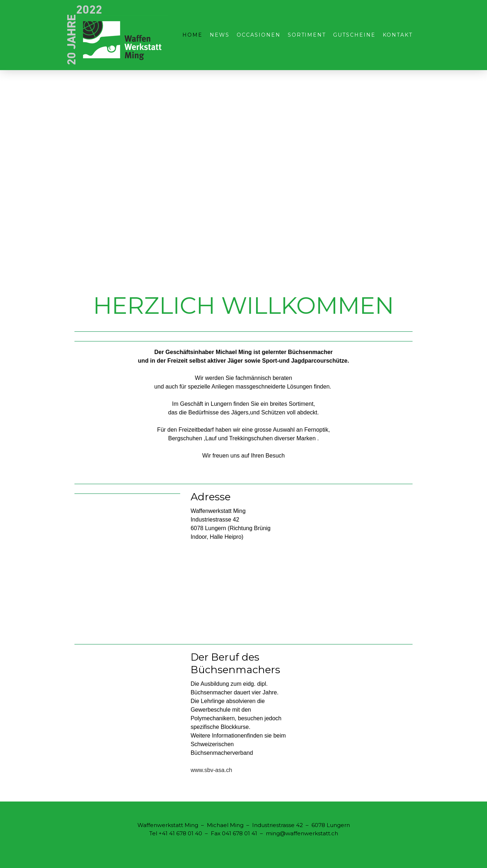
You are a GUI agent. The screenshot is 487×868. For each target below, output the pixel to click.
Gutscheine (354, 35)
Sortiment (307, 35)
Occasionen (259, 35)
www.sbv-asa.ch (211, 770)
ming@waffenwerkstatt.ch (302, 833)
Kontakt (398, 35)
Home (192, 35)
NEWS (220, 35)
